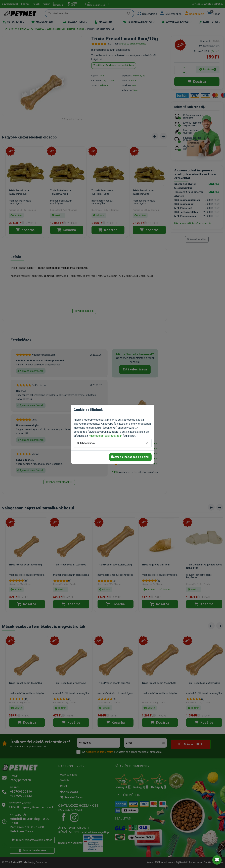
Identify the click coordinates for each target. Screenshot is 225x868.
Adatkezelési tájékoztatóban (105, 436)
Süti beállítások (86, 443)
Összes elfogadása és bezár (130, 457)
